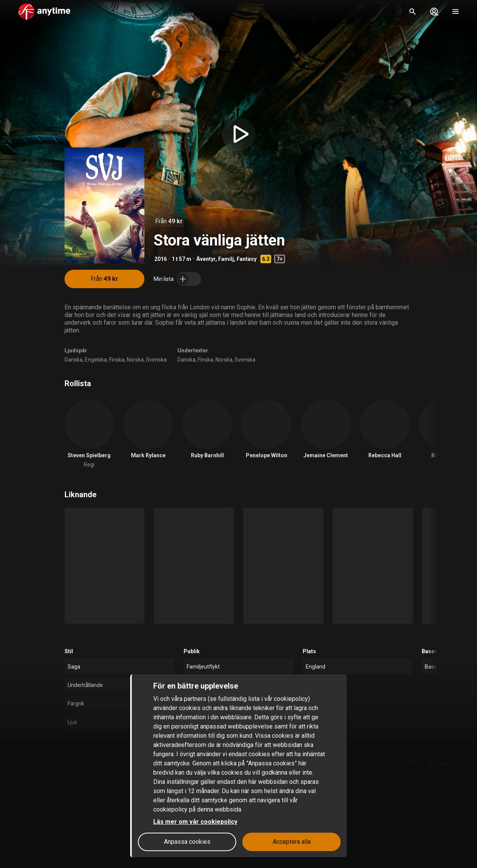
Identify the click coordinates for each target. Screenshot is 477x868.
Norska (135, 360)
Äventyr (206, 259)
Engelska (96, 360)
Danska (74, 360)
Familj (226, 259)
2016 (161, 259)
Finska (117, 360)
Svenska (156, 360)
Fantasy (247, 259)
